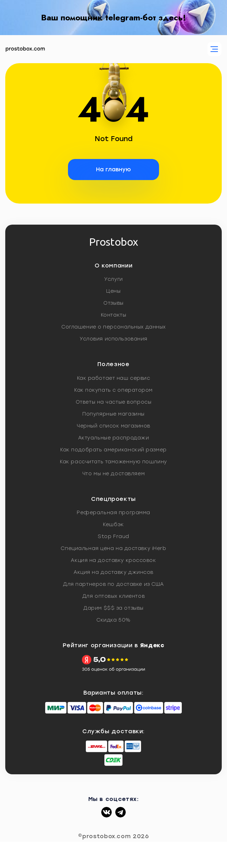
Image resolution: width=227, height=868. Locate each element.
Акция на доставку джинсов (113, 572)
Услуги (113, 279)
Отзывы (113, 303)
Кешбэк (113, 525)
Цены (113, 291)
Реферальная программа (113, 513)
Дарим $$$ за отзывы (113, 608)
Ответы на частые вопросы (113, 402)
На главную (113, 169)
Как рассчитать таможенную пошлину (113, 462)
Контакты (113, 315)
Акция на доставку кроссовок (113, 560)
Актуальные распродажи (114, 438)
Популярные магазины (113, 414)
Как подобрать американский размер (113, 450)
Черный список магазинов (113, 426)
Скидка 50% (113, 620)
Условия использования (113, 339)
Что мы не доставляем (113, 474)
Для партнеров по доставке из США (113, 584)
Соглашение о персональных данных (113, 327)
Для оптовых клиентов (113, 596)
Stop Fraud (113, 536)
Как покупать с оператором (113, 390)
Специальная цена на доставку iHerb (113, 548)
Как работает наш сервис (114, 378)
